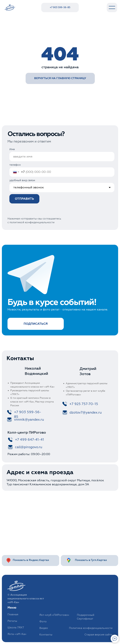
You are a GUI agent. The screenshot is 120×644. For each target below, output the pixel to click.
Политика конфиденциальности (91, 628)
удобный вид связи (22, 180)
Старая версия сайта (99, 635)
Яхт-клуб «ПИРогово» (54, 615)
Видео (44, 628)
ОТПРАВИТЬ (24, 199)
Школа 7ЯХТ (16, 628)
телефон (15, 165)
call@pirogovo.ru (29, 447)
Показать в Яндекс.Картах (31, 560)
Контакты (46, 635)
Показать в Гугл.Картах (91, 560)
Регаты (12, 621)
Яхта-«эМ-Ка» (17, 634)
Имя (12, 149)
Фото (43, 621)
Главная (13, 614)
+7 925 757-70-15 (84, 404)
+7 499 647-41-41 (29, 440)
